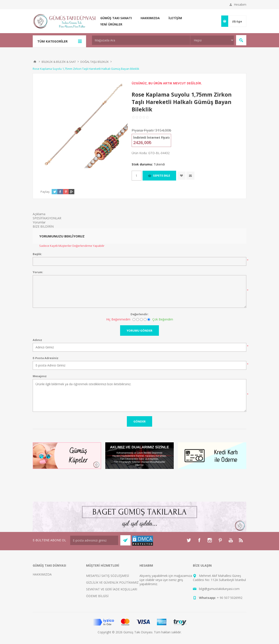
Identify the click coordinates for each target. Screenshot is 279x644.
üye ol (144, 580)
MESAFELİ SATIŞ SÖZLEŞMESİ (108, 576)
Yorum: (38, 272)
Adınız (37, 340)
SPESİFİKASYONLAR (47, 218)
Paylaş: (45, 192)
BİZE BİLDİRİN (43, 226)
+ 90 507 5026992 (230, 598)
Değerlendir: (140, 314)
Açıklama (39, 214)
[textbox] (141, 40)
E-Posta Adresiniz (46, 358)
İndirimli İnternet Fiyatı (151, 137)
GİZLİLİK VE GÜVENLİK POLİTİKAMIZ (112, 582)
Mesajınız (40, 376)
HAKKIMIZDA (42, 574)
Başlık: (37, 254)
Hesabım (240, 4)
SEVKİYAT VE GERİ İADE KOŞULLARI (112, 589)
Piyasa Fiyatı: (143, 130)
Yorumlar (39, 222)
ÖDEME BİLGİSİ (97, 596)
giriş (180, 580)
